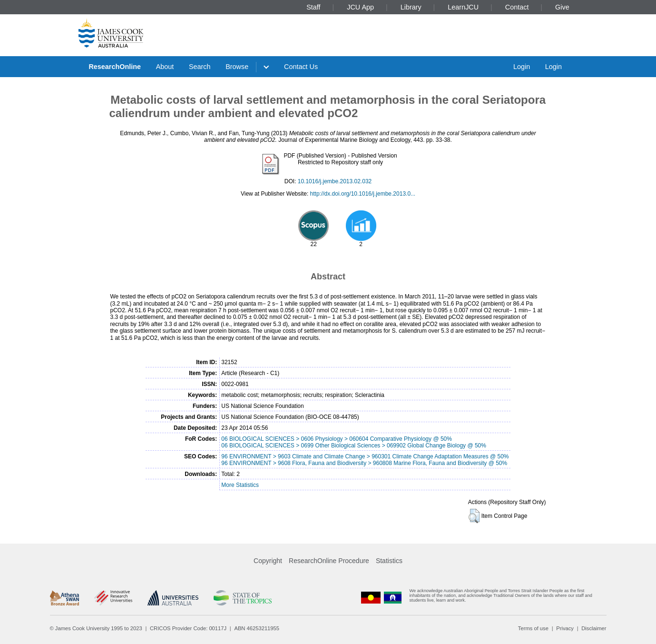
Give (562, 7)
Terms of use (533, 628)
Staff (313, 7)
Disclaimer (594, 628)
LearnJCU (463, 7)
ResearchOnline (115, 67)
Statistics (389, 561)
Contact (517, 7)
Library (411, 7)
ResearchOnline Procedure (329, 561)
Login (522, 67)
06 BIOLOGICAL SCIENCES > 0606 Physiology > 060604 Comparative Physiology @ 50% (337, 439)
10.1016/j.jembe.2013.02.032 (335, 181)
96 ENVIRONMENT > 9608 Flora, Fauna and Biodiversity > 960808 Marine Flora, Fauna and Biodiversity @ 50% (364, 463)
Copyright (268, 561)
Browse (237, 67)
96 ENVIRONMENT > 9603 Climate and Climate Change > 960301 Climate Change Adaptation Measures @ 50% (365, 456)
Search (200, 67)
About (165, 67)
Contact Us (301, 67)
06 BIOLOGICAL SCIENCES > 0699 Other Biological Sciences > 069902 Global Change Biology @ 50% (354, 446)
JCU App (360, 7)
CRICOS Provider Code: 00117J (188, 628)
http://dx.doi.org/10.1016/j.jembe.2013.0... (363, 194)
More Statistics (240, 485)
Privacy (565, 628)
